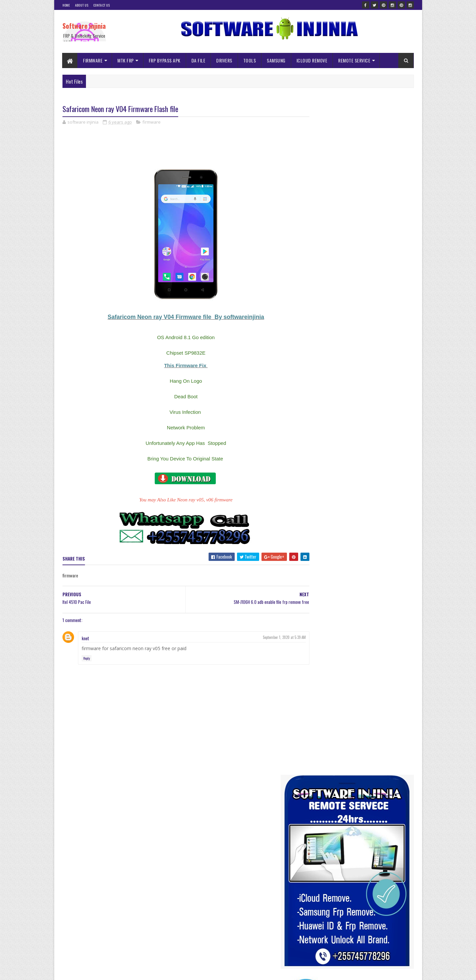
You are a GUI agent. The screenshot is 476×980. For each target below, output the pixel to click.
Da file (394, 432)
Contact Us (101, 5)
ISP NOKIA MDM (393, 456)
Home (66, 5)
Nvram (392, 467)
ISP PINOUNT (322, 467)
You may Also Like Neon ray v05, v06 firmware (179, 500)
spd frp (394, 479)
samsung (353, 479)
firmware (152, 122)
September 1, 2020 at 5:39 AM (271, 637)
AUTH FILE (373, 432)
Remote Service (324, 479)
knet (85, 638)
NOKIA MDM (370, 467)
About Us (82, 5)
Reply (87, 659)
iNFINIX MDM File (359, 456)
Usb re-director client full (359, 756)
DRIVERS (225, 60)
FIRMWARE (93, 60)
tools (357, 490)
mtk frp (347, 467)
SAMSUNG (277, 60)
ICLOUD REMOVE (312, 60)
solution (374, 479)
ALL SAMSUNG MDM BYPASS (334, 432)
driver (316, 444)
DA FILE (198, 60)
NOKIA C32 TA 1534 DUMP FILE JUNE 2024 (372, 924)
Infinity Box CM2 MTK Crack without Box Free (375, 600)
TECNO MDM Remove (328, 490)
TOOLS (250, 60)
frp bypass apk (390, 444)
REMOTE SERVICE (355, 60)
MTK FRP (126, 60)
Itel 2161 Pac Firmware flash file (365, 891)
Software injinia (84, 26)
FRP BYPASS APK (165, 60)
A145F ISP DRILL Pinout (357, 830)
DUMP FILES (339, 444)
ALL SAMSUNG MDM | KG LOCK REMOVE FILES (374, 857)
